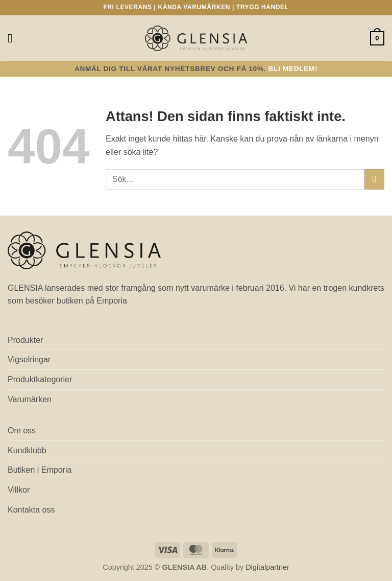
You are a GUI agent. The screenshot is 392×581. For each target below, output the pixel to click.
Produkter (25, 340)
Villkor (19, 490)
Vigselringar (29, 359)
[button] (14, 38)
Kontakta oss (31, 510)
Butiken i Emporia (40, 470)
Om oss (22, 431)
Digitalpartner (267, 567)
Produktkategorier (40, 379)
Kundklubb (27, 450)
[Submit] (374, 179)
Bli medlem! (293, 69)
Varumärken (30, 399)
